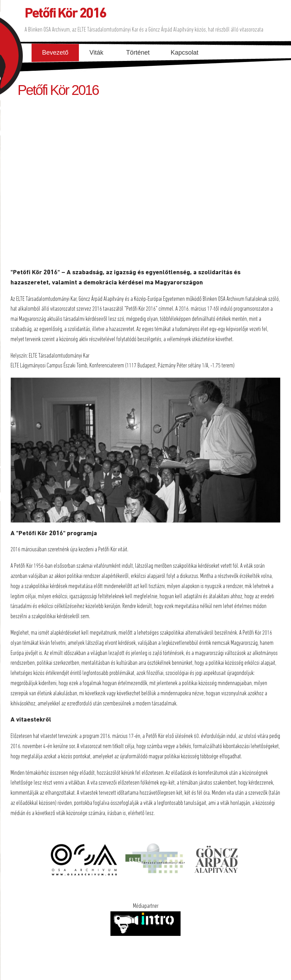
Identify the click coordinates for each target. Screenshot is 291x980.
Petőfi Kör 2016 (65, 14)
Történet (138, 53)
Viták (96, 53)
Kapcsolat (185, 53)
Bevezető (55, 53)
